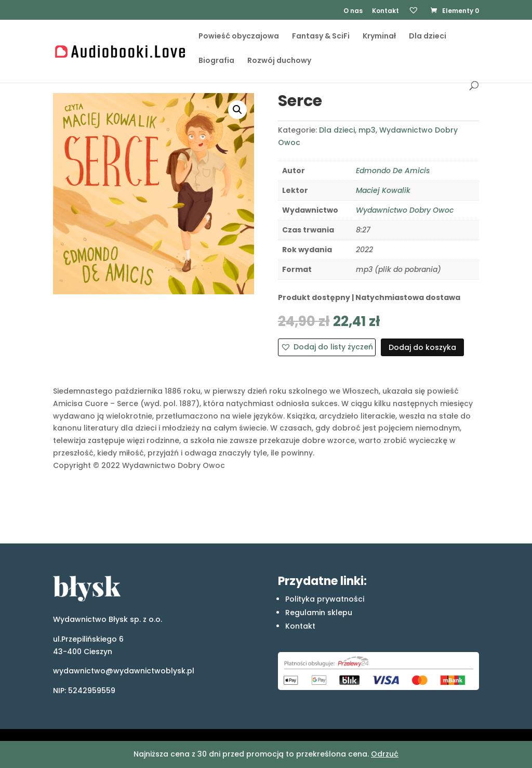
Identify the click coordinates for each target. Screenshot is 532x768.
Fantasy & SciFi (321, 41)
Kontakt (385, 11)
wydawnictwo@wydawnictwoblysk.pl (124, 671)
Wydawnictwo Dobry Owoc (405, 210)
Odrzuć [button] (385, 754)
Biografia (216, 66)
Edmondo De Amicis (393, 171)
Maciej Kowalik (383, 190)
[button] (237, 110)
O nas (353, 11)
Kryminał (379, 41)
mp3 (367, 130)
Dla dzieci (428, 41)
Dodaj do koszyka (422, 347)
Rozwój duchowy (279, 66)
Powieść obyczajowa (239, 41)
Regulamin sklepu (319, 613)
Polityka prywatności (325, 599)
